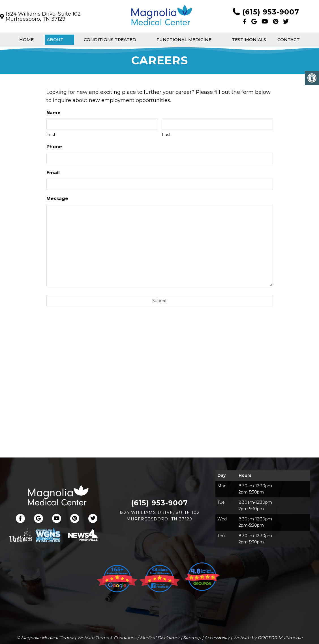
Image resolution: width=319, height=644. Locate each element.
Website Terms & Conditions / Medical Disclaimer (128, 638)
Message (57, 199)
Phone (54, 147)
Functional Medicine (184, 40)
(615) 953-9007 (271, 12)
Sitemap (192, 638)
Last (166, 134)
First (51, 134)
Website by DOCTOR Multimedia (268, 638)
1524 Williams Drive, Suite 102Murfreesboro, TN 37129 (43, 16)
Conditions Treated (110, 40)
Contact (289, 40)
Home (26, 40)
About (55, 40)
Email (53, 173)
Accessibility (217, 638)
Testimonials (249, 40)
